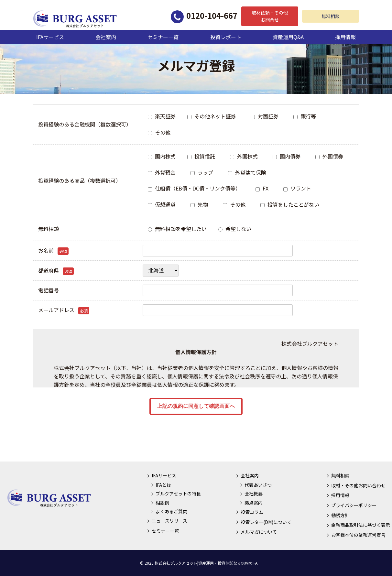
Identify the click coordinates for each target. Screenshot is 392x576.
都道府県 (56, 271)
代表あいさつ (258, 485)
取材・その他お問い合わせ (358, 485)
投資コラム (252, 512)
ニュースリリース (169, 521)
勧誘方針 (340, 515)
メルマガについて (259, 532)
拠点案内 (254, 503)
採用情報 (345, 37)
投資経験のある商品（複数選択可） (80, 180)
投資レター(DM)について (266, 522)
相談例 (162, 503)
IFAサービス (50, 37)
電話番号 (49, 290)
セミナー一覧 (163, 37)
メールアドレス (64, 310)
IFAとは (163, 485)
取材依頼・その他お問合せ (270, 16)
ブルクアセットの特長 (178, 494)
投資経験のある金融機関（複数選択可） (85, 124)
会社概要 (254, 494)
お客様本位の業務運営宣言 (358, 535)
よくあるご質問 (171, 511)
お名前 (53, 251)
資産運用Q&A (288, 37)
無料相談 (331, 16)
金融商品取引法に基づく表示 (361, 525)
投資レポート (226, 37)
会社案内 (106, 37)
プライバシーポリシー (354, 505)
